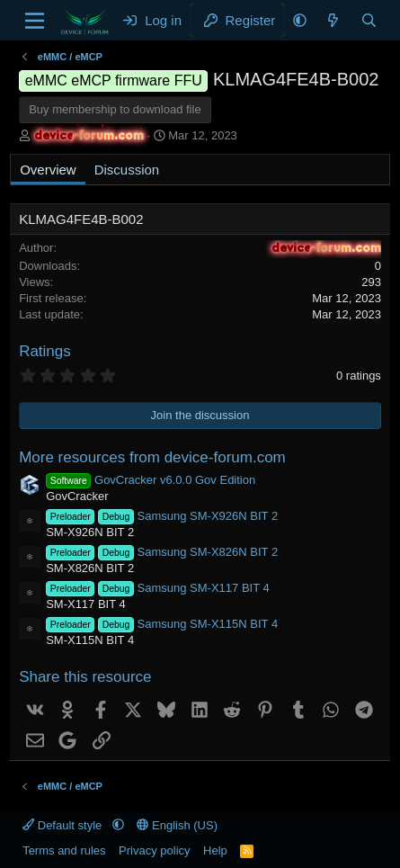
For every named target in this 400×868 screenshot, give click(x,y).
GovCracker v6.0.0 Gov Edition (151, 480)
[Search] (369, 20)
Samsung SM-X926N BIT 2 (162, 516)
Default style (64, 825)
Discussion (127, 170)
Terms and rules (64, 850)
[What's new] (333, 20)
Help (215, 850)
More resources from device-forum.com (152, 457)
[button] (300, 20)
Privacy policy (154, 850)
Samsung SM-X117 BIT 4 (158, 588)
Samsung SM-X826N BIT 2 (162, 552)
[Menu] (35, 21)
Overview (48, 170)
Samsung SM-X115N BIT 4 (162, 624)
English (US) (177, 825)
